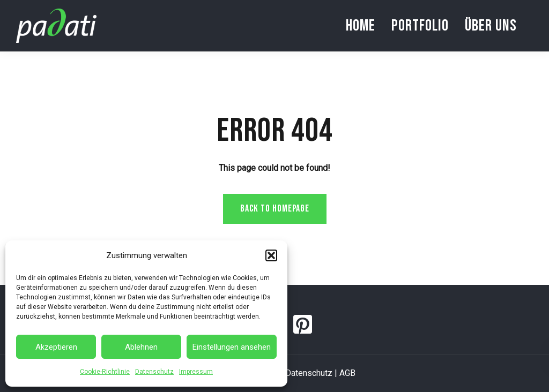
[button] (271, 255)
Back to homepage (275, 209)
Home (361, 26)
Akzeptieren (56, 347)
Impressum (196, 372)
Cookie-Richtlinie (105, 372)
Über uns (491, 26)
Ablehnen (141, 347)
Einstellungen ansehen (232, 347)
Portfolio (420, 26)
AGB (347, 373)
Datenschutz (154, 372)
